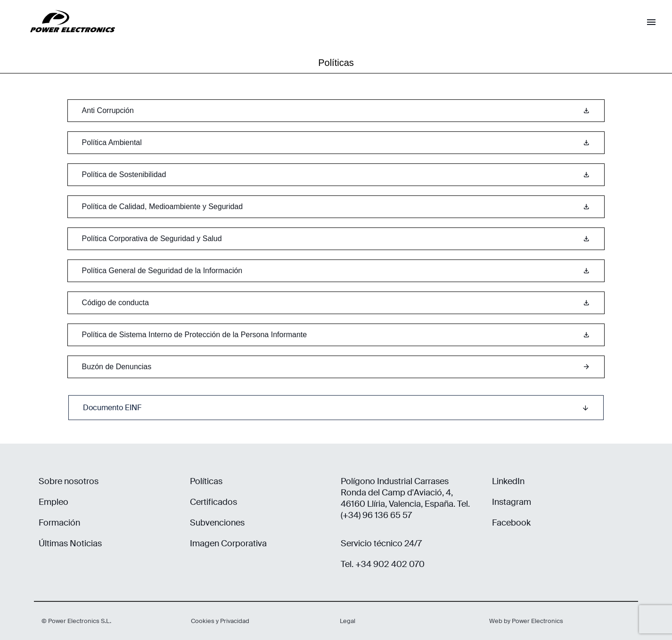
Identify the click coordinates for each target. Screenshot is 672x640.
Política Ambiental (336, 143)
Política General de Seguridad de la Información (336, 271)
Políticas (206, 481)
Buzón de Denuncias (336, 367)
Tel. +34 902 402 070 (383, 564)
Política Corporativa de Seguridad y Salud (336, 239)
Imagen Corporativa (228, 543)
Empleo (53, 502)
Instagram (512, 502)
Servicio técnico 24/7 (381, 543)
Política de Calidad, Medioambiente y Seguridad (336, 207)
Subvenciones (217, 523)
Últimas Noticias (70, 543)
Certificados (213, 502)
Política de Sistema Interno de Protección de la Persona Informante (336, 335)
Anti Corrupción (336, 111)
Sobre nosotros (69, 481)
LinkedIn (508, 481)
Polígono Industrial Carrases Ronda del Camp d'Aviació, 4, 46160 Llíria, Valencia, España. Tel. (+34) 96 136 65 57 (405, 498)
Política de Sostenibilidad (336, 175)
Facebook (511, 523)
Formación (59, 523)
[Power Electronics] (65, 40)
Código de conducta (336, 303)
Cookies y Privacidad (220, 621)
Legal (348, 621)
